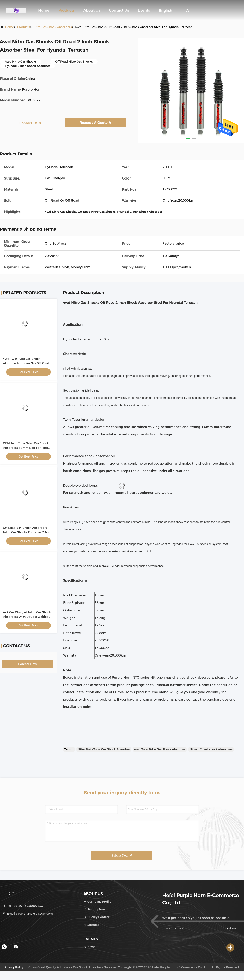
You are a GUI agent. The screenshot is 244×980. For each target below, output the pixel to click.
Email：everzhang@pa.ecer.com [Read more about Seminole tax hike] (28, 914)
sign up (231, 928)
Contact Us (119, 10)
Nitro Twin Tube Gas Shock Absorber (104, 749)
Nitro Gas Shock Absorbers (53, 27)
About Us (92, 10)
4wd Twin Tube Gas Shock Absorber (160, 749)
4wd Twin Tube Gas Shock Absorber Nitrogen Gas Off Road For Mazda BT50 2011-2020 (26, 363)
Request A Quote (96, 123)
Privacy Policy (14, 967)
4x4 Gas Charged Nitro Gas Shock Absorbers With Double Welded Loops (27, 617)
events (144, 10)
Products (66, 10)
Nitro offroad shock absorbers (211, 749)
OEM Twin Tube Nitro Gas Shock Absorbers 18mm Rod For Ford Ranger (26, 448)
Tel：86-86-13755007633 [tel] (23, 906)
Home (44, 10)
